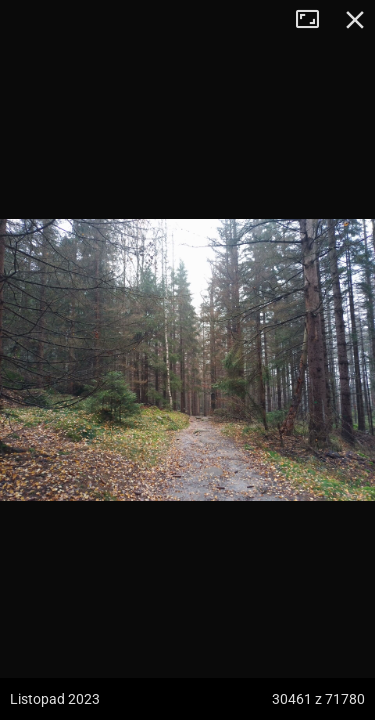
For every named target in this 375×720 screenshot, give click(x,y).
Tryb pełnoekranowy (315, 20)
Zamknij (355, 20)
